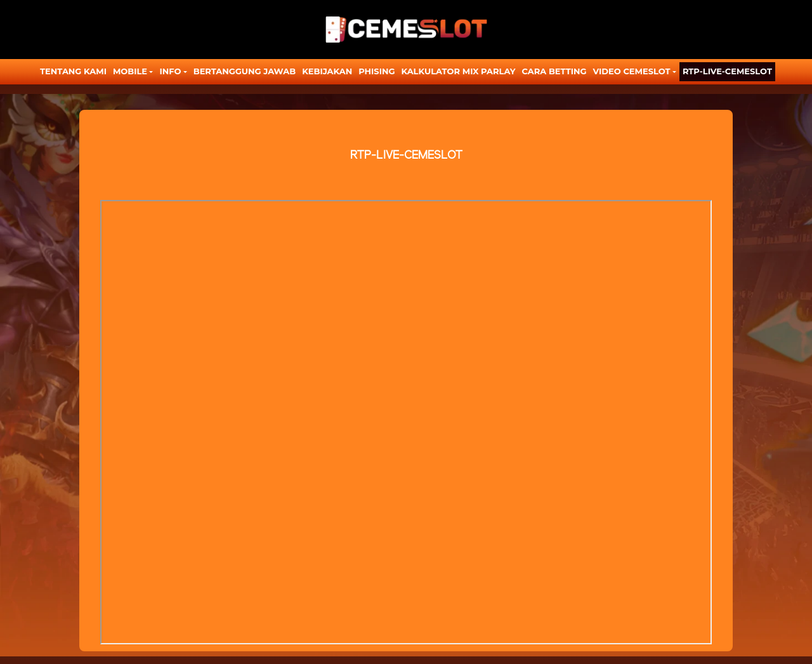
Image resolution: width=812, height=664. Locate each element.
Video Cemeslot (632, 71)
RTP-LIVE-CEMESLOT (727, 71)
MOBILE (130, 71)
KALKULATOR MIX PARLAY (458, 71)
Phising (377, 71)
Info (170, 71)
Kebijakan (327, 71)
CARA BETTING (554, 71)
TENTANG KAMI (73, 71)
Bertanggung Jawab (245, 71)
